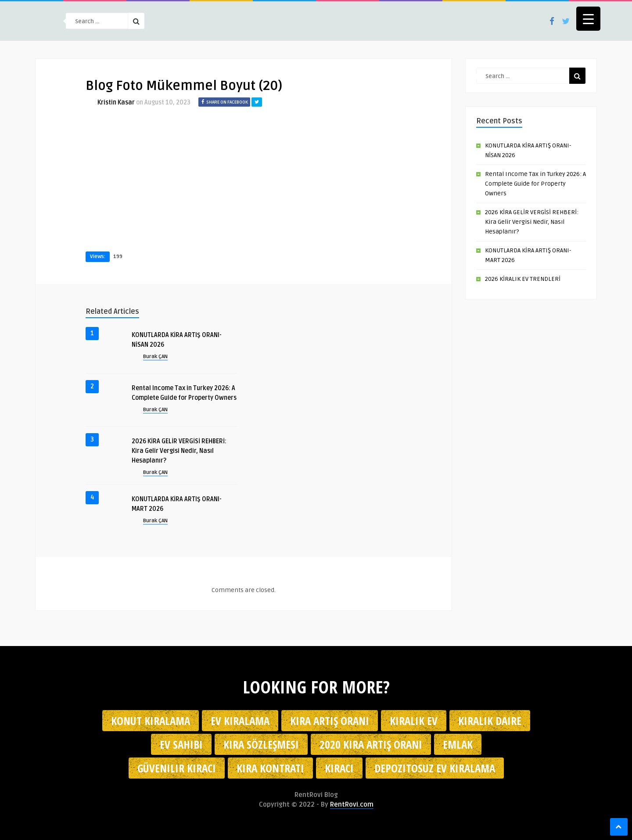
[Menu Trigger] (588, 19)
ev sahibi (181, 744)
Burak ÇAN (155, 357)
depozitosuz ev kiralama (435, 768)
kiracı (339, 768)
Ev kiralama (240, 721)
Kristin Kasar (116, 102)
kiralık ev (414, 721)
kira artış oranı (330, 721)
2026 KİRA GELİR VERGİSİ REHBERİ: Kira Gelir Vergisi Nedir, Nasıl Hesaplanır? (179, 451)
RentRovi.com (352, 804)
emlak (458, 744)
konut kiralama (151, 721)
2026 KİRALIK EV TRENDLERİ (523, 279)
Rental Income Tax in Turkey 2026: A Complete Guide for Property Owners (535, 184)
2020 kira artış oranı (371, 744)
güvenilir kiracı (177, 768)
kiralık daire (490, 721)
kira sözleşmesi (261, 744)
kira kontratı (270, 768)
